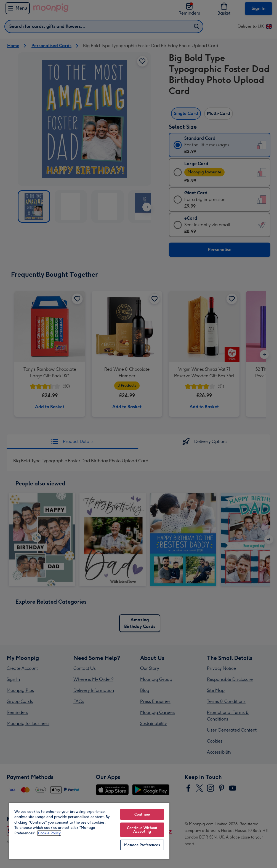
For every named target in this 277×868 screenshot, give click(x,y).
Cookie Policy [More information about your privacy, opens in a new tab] (49, 833)
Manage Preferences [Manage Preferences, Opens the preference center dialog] (142, 845)
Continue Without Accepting (142, 830)
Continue (142, 814)
